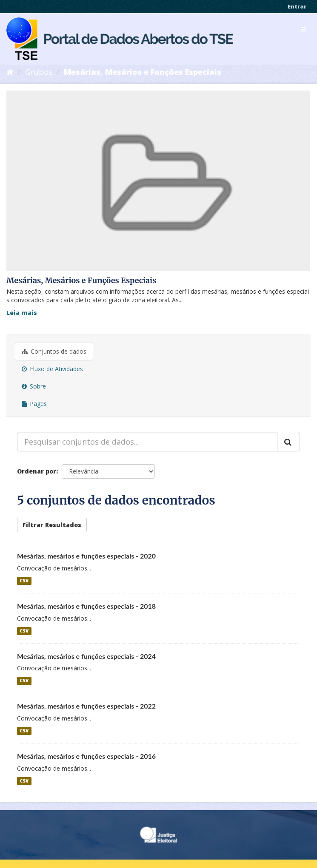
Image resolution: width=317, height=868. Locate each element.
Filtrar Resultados (52, 525)
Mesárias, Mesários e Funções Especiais (143, 72)
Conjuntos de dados (54, 351)
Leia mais (22, 313)
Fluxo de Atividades (52, 369)
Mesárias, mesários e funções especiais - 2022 (86, 706)
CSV (24, 581)
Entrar (297, 6)
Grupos (39, 72)
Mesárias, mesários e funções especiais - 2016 (86, 756)
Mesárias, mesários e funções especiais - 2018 (86, 606)
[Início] (10, 72)
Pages (34, 404)
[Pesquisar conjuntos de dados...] (147, 442)
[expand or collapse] (303, 29)
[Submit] (288, 442)
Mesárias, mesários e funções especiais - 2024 (86, 656)
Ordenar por (37, 471)
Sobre (34, 386)
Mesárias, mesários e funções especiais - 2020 (86, 556)
